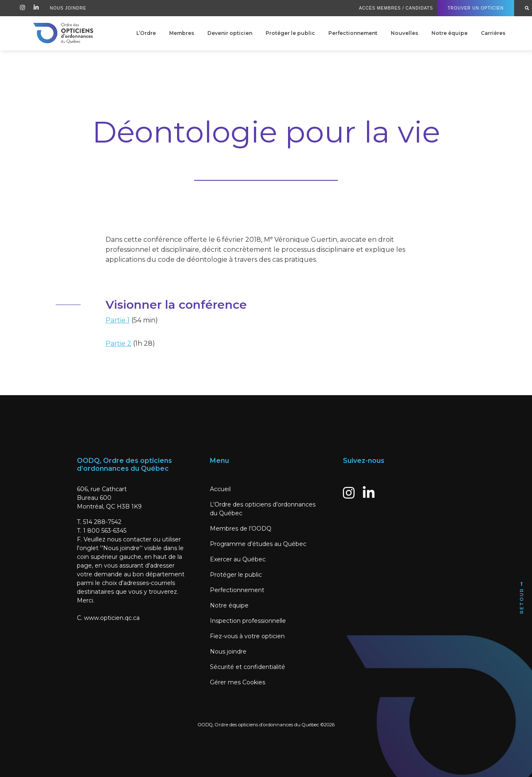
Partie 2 (118, 343)
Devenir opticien (230, 33)
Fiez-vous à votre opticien (247, 636)
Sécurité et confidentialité (248, 667)
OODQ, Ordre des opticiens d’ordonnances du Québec (259, 725)
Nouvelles (404, 33)
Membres (182, 33)
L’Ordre (146, 33)
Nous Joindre (68, 8)
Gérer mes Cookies (238, 682)
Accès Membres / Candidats (396, 8)
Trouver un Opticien (476, 8)
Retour (522, 597)
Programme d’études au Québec (258, 544)
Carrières (493, 33)
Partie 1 (118, 320)
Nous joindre (228, 652)
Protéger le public (290, 33)
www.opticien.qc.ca (112, 618)
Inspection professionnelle (248, 621)
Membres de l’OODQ (241, 529)
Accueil (220, 489)
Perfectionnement (353, 33)
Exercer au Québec (238, 559)
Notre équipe (449, 33)
